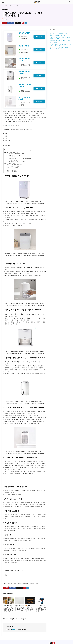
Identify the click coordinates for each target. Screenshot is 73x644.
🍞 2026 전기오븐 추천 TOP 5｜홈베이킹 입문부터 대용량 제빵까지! (30, 609)
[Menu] (3, 2)
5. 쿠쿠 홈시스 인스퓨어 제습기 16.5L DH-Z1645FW (19, 160)
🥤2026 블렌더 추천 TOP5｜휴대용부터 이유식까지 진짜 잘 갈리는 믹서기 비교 (8, 609)
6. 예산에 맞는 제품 (13, 172)
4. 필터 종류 (12, 169)
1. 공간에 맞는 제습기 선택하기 (16, 165)
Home (3, 6)
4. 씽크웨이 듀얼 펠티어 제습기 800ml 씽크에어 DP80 (19, 158)
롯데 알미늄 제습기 (25, 33)
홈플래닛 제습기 (24, 46)
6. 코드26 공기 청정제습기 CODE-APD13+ (17, 162)
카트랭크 (4, 19)
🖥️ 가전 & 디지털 (5, 10)
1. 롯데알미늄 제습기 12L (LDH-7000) (16, 154)
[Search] (69, 2)
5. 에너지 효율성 (13, 170)
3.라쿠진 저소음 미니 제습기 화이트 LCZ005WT (18, 157)
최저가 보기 (39, 37)
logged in (14, 629)
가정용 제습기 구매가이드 (12, 163)
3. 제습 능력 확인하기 (14, 168)
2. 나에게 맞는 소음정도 (14, 166)
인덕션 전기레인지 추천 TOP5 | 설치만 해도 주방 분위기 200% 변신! (19, 608)
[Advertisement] (61, 62)
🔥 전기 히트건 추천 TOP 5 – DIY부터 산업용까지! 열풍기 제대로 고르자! (41, 609)
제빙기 (9, 125)
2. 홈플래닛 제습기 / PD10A (14, 155)
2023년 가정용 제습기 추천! (12, 152)
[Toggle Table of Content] (30, 150)
